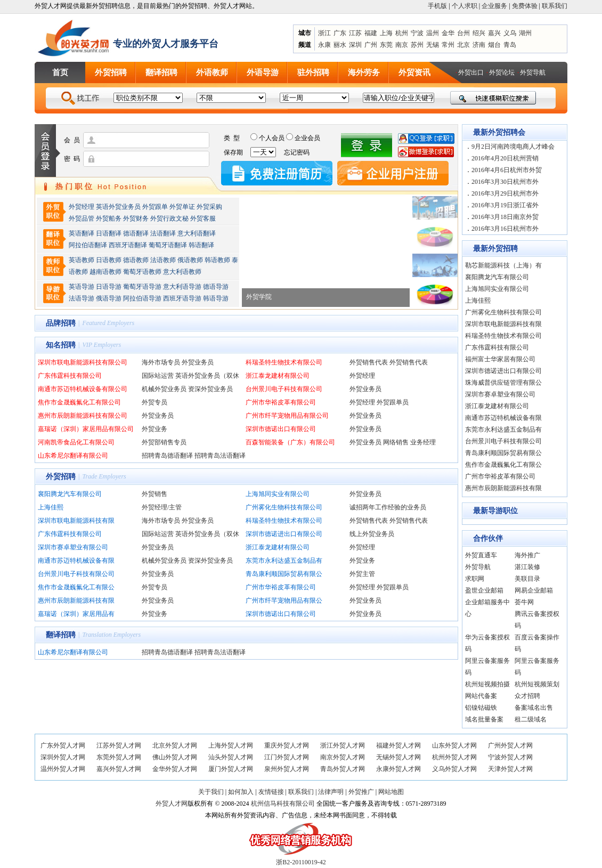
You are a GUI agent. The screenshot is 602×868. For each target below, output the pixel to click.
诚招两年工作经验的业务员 (388, 507)
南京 (402, 45)
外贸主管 (362, 574)
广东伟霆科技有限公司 (70, 376)
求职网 (475, 579)
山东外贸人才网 (454, 745)
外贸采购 (209, 207)
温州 (433, 33)
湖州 (525, 33)
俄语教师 (190, 260)
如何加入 (241, 792)
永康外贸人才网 (398, 769)
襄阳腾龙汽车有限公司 (70, 494)
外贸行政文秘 (169, 218)
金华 (448, 33)
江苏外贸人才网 (119, 745)
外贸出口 (471, 72)
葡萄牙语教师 (142, 272)
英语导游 (82, 287)
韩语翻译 (201, 245)
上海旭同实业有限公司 (278, 494)
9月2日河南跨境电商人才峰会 (513, 147)
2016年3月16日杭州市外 (505, 229)
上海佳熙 (51, 507)
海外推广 (527, 555)
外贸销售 (154, 494)
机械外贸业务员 (164, 389)
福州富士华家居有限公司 (500, 359)
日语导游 (109, 287)
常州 (448, 45)
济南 (479, 45)
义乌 (510, 33)
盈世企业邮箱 (484, 590)
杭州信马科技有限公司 (283, 804)
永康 (324, 45)
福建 (371, 33)
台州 (463, 33)
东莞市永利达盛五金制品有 (284, 561)
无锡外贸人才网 (398, 757)
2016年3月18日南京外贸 (505, 217)
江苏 (355, 33)
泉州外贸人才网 (287, 769)
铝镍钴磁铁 (481, 708)
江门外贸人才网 (287, 757)
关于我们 (211, 792)
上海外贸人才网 (231, 745)
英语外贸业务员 (118, 207)
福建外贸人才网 (398, 745)
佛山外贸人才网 (175, 757)
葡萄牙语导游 (142, 287)
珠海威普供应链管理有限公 (503, 383)
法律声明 (331, 792)
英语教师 (82, 260)
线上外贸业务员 (372, 534)
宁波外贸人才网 (510, 757)
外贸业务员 (198, 362)
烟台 (494, 45)
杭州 (402, 33)
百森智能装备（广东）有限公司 (290, 442)
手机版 (437, 6)
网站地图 (391, 792)
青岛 (510, 45)
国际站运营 (158, 376)
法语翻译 (163, 233)
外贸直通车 (481, 555)
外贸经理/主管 (162, 507)
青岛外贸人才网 (343, 769)
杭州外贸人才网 (454, 757)
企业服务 (494, 6)
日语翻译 (109, 233)
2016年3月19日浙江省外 (505, 205)
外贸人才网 (172, 804)
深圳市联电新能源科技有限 (76, 521)
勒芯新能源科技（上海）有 (503, 265)
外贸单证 (182, 207)
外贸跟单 (155, 207)
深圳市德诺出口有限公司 (281, 429)
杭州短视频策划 (537, 684)
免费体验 (525, 6)
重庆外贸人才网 (287, 745)
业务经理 (423, 442)
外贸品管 (82, 218)
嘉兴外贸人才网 (119, 769)
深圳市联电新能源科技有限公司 (83, 362)
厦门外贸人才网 (231, 769)
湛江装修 (527, 567)
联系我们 (555, 6)
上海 (386, 33)
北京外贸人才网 (175, 745)
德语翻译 (136, 233)
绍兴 (479, 33)
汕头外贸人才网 (231, 757)
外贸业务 (154, 429)
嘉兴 (494, 33)
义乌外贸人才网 (454, 769)
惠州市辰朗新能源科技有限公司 (83, 416)
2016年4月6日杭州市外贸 (507, 170)
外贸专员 (154, 402)
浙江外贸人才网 (343, 745)
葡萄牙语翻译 (168, 245)
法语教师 (163, 260)
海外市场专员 (161, 362)
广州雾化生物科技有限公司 (284, 507)
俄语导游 (109, 298)
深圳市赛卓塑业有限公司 (73, 547)
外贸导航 (533, 72)
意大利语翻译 (197, 233)
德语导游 (216, 287)
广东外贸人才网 (63, 745)
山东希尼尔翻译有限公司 (73, 456)
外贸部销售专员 (164, 442)
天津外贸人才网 (510, 769)
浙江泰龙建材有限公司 (278, 376)
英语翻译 (82, 233)
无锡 (433, 45)
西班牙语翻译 (128, 245)
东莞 (386, 45)
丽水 (340, 45)
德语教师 (137, 260)
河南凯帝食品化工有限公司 (76, 442)
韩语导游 (216, 298)
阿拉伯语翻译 (88, 245)
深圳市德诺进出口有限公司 (284, 534)
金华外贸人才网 (175, 769)
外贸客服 (203, 218)
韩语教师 (217, 260)
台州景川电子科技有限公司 (284, 389)
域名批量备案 (484, 719)
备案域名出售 (534, 708)
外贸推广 (361, 792)
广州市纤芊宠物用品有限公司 (287, 416)
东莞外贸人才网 (119, 757)
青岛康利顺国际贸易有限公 (284, 574)
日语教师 (109, 260)
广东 (340, 33)
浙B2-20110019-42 (301, 862)
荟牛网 (524, 602)
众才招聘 (527, 696)
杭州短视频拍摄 (487, 684)
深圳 (355, 45)
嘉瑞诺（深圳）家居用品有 (76, 614)
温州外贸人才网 (63, 769)
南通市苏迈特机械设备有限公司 (83, 389)
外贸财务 (136, 218)
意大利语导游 (182, 287)
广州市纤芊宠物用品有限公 (284, 601)
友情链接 (271, 792)
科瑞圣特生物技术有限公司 (284, 362)
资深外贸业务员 (210, 389)
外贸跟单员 (393, 402)
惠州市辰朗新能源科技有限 (76, 601)
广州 (371, 45)
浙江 (324, 33)
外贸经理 (82, 207)
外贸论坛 (502, 72)
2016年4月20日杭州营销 (505, 158)
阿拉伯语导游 (142, 298)
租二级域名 (531, 719)
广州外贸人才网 (510, 745)
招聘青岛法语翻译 (220, 456)
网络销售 (396, 442)
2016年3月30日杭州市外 (505, 182)
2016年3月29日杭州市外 (505, 193)
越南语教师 (105, 272)
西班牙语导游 (182, 298)
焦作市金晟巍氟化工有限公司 (79, 402)
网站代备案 (481, 696)
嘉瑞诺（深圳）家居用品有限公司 (86, 429)
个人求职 (465, 6)
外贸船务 (109, 218)
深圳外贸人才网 (63, 757)
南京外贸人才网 (343, 757)
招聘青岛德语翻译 (167, 456)
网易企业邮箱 (534, 590)
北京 (463, 45)
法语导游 (82, 298)
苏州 (417, 45)
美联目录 (527, 579)
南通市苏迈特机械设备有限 (76, 561)
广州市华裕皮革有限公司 (281, 402)
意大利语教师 (182, 272)
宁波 (417, 33)
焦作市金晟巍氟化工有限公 (76, 587)
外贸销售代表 (369, 362)
